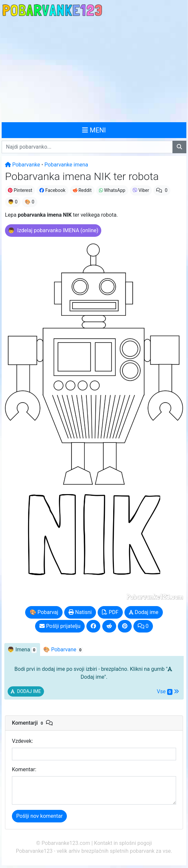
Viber (141, 190)
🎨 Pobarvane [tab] (63, 650)
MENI (94, 130)
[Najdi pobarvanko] (179, 147)
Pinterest (20, 190)
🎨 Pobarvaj (44, 612)
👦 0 (13, 202)
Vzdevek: (23, 741)
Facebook (52, 190)
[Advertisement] (94, 70)
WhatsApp (112, 190)
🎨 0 (30, 202)
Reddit (82, 190)
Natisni (80, 612)
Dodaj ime (144, 612)
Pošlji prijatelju (60, 626)
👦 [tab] (22, 650)
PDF (110, 612)
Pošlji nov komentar (39, 816)
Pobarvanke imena (66, 165)
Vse (168, 692)
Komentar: (24, 769)
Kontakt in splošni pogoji (123, 843)
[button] (53, 231)
